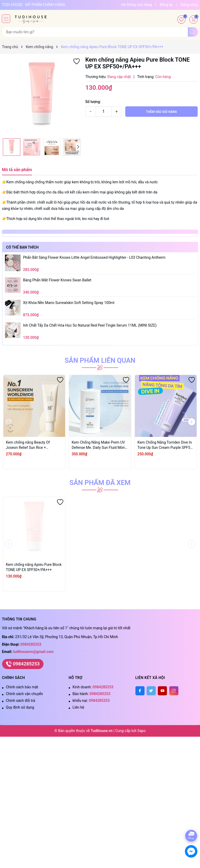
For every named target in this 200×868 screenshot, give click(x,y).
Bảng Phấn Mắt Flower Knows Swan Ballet (57, 280)
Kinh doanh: (93, 687)
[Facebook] (140, 691)
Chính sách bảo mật (22, 687)
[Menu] (6, 19)
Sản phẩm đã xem (100, 483)
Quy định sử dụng (20, 707)
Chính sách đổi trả (21, 701)
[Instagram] (174, 691)
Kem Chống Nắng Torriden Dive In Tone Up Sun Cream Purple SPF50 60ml (165, 445)
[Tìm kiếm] (193, 32)
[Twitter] (151, 691)
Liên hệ (79, 707)
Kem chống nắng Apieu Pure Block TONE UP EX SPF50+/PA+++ (34, 567)
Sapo (141, 731)
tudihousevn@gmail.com (33, 652)
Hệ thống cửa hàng (136, 5)
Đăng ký (166, 5)
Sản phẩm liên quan (100, 360)
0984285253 (31, 644)
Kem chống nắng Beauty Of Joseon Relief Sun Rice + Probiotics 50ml (28, 445)
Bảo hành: (92, 694)
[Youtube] (162, 691)
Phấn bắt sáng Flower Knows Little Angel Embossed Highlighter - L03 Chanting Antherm (94, 257)
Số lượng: (93, 102)
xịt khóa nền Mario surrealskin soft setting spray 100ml (69, 303)
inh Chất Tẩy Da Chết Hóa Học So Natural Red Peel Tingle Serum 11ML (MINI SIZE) (90, 325)
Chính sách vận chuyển (25, 694)
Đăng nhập (189, 5)
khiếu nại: (91, 701)
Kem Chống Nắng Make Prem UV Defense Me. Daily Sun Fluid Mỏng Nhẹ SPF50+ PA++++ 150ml (99, 445)
